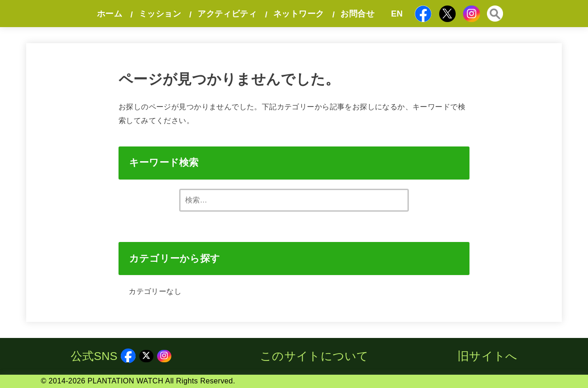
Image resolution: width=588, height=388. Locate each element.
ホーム (110, 14)
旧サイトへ (488, 356)
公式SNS (103, 356)
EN (397, 14)
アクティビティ (227, 14)
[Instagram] (472, 14)
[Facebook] (423, 14)
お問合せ (357, 14)
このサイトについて (314, 356)
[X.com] (447, 14)
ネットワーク (299, 14)
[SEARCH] (495, 14)
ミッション (160, 14)
